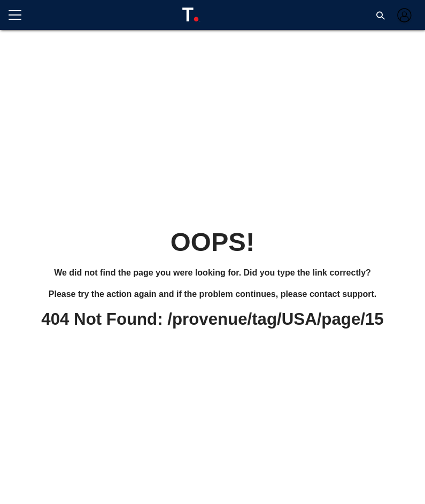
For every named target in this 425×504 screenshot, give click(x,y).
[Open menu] (19, 15)
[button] (381, 15)
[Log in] (403, 15)
